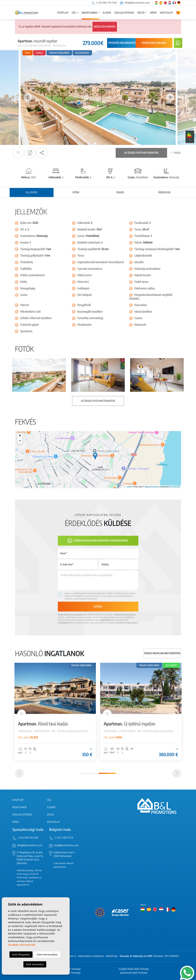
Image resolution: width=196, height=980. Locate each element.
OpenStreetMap (152, 487)
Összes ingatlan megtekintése (162, 653)
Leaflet (129, 487)
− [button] (20, 441)
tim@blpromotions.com (66, 845)
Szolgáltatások (124, 13)
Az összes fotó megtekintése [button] (98, 401)
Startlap (63, 13)
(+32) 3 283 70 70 (64, 838)
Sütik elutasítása (35, 964)
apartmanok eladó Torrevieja (134, 973)
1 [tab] (89, 773)
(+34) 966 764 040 (104, 3)
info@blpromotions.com (135, 3)
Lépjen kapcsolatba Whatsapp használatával (98, 541)
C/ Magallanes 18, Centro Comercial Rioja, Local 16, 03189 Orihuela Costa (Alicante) (30, 858)
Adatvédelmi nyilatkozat (91, 956)
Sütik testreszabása (47, 954)
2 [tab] (107, 773)
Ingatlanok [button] (90, 13)
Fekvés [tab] (120, 192)
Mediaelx (158, 956)
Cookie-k (72, 956)
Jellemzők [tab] (32, 192)
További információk (22, 945)
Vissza (176, 153)
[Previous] (19, 773)
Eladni (107, 13)
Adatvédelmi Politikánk (74, 596)
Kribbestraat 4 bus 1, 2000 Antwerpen (64, 854)
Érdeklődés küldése (154, 43)
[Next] (177, 773)
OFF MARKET (172, 956)
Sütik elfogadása (21, 954)
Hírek (153, 13)
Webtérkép (112, 956)
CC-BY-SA (175, 487)
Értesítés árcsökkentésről (125, 43)
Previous (26, 98)
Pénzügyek (164, 192)
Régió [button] (141, 13)
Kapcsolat (167, 13)
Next (170, 98)
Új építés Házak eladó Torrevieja (134, 969)
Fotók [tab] (76, 192)
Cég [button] (74, 13)
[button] (42, 153)
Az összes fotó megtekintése (141, 153)
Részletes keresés (105, 27)
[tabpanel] (55, 712)
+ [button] (20, 436)
